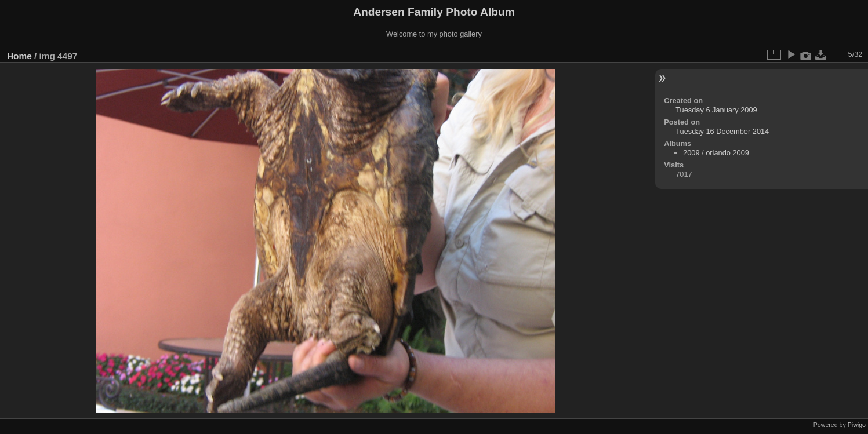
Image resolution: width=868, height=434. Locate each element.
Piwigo (857, 425)
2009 (691, 153)
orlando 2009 (727, 153)
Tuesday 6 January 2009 (716, 110)
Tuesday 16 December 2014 (722, 131)
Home (19, 56)
